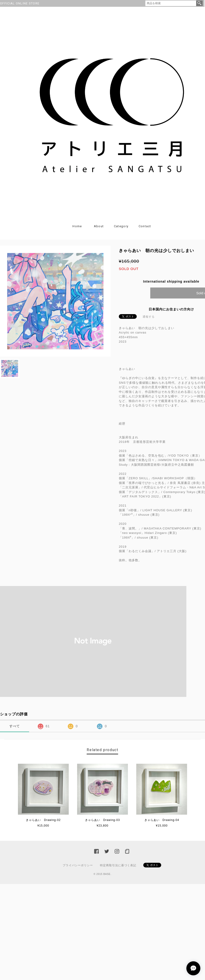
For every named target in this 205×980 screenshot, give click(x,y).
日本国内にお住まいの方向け (171, 309)
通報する (149, 317)
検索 (199, 3)
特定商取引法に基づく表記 (118, 865)
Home (77, 226)
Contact (145, 226)
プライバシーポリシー (78, 865)
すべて (15, 726)
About (99, 226)
